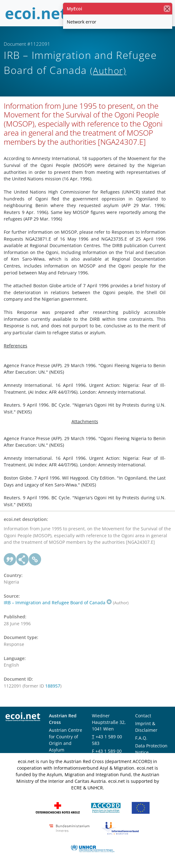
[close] (167, 9)
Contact (143, 716)
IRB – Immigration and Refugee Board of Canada (58, 603)
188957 (53, 686)
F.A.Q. (141, 738)
